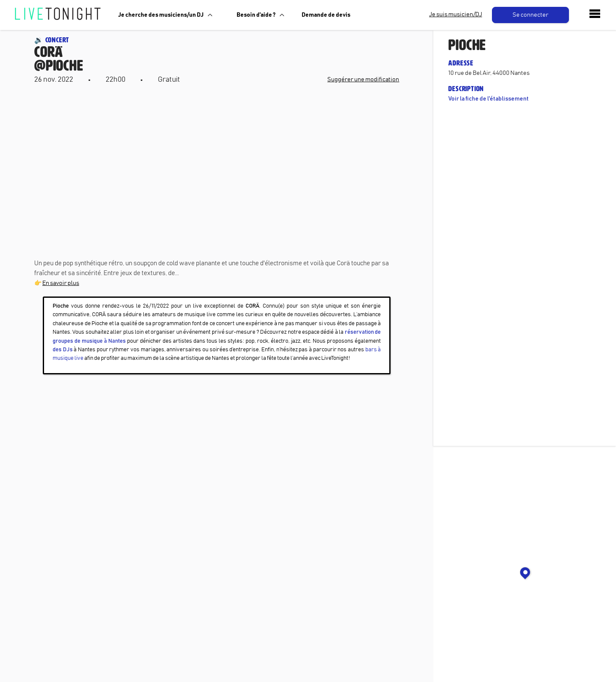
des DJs (63, 350)
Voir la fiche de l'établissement (489, 99)
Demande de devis (326, 15)
